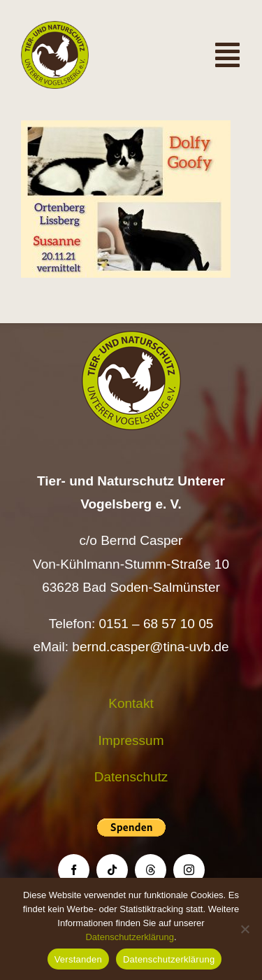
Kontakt (131, 703)
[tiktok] (112, 870)
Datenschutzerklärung (129, 937)
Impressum (131, 740)
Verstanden (78, 959)
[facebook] (74, 870)
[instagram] (189, 870)
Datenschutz (131, 777)
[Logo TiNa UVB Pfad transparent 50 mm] (55, 28)
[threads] (151, 870)
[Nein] (245, 929)
